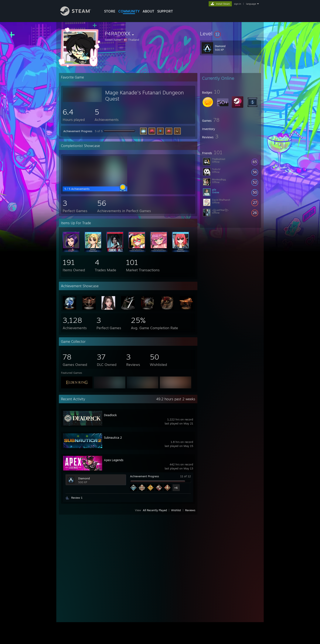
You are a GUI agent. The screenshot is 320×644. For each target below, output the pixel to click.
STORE (110, 11)
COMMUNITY (129, 11)
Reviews (190, 510)
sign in (237, 4)
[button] (231, 34)
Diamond (84, 478)
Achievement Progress (78, 131)
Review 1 (77, 498)
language (251, 4)
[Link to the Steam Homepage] (79, 15)
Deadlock (110, 415)
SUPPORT (165, 11)
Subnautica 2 (113, 437)
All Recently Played (155, 510)
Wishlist (176, 510)
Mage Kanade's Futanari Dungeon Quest (144, 96)
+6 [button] (176, 488)
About (148, 11)
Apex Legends (114, 460)
